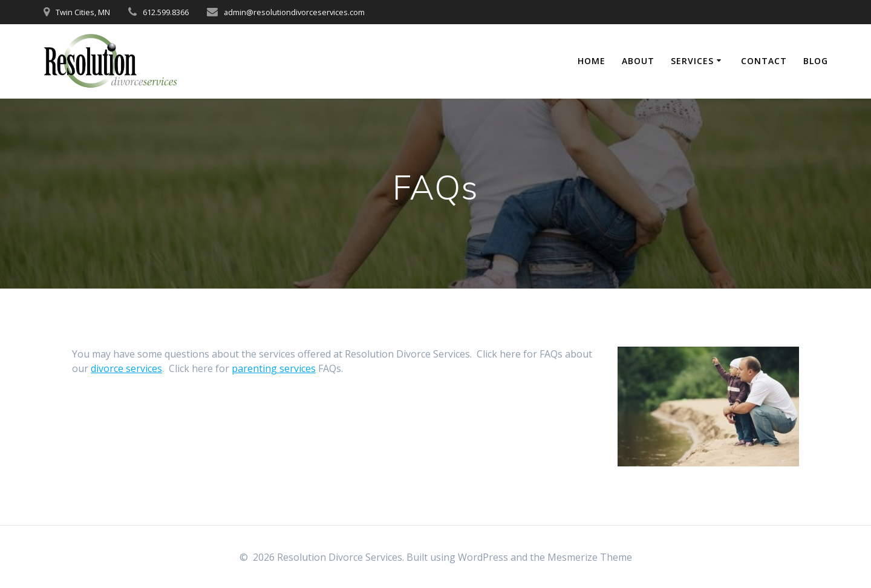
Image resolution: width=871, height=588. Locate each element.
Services (692, 61)
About (638, 61)
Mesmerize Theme (590, 557)
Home (592, 61)
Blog (816, 61)
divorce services (126, 368)
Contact (764, 61)
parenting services (274, 368)
